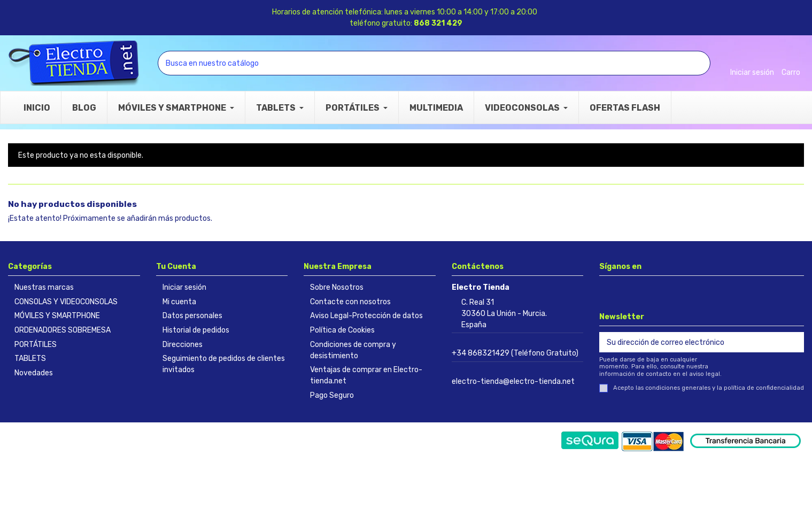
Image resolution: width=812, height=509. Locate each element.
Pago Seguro (332, 395)
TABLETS (30, 358)
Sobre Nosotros (337, 287)
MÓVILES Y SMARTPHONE (57, 316)
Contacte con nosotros (350, 302)
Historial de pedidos (196, 330)
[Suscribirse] (793, 342)
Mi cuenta (179, 302)
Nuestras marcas (44, 287)
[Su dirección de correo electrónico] (690, 342)
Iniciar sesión (184, 287)
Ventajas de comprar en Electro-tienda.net (366, 375)
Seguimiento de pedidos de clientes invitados (224, 364)
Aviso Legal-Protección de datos (366, 316)
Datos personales (192, 316)
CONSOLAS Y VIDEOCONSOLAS (66, 302)
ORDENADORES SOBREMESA (63, 330)
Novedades (34, 373)
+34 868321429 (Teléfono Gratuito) (515, 353)
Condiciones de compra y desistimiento (353, 350)
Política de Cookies (342, 330)
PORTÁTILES (36, 345)
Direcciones (183, 345)
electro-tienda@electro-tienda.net (513, 381)
